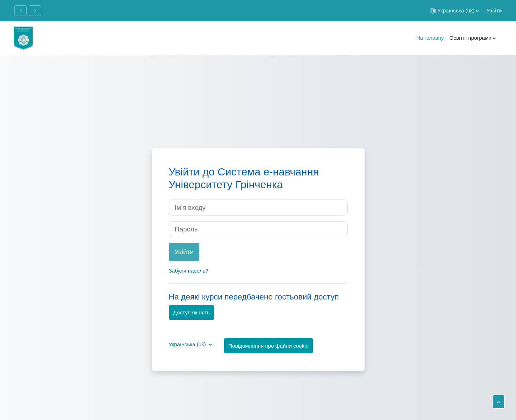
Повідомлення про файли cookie (268, 346)
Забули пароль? (189, 271)
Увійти (494, 10)
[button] (455, 11)
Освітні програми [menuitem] (470, 38)
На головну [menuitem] (430, 38)
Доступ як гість (192, 312)
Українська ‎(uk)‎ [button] (188, 344)
